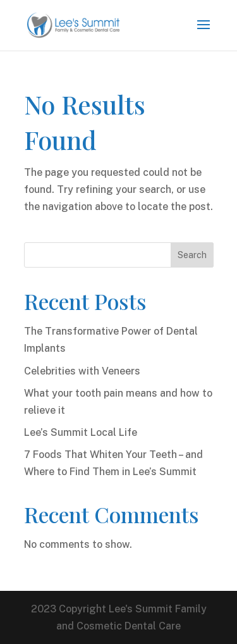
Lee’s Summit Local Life (81, 432)
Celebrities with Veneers (82, 371)
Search (192, 255)
